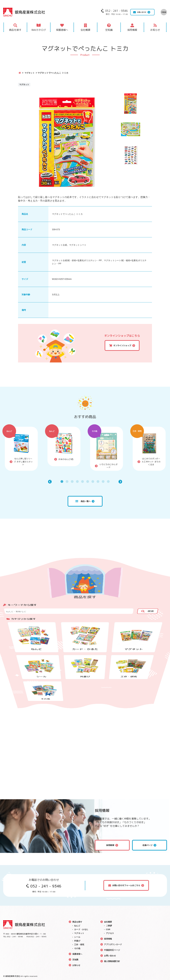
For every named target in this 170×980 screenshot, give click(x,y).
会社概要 (85, 30)
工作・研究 (137, 431)
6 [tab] (88, 482)
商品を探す (15, 30)
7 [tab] (93, 482)
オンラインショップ (122, 346)
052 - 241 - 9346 (46, 886)
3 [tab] (72, 482)
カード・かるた (82, 929)
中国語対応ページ (112, 950)
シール (77, 937)
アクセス (110, 933)
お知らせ (155, 30)
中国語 (164, 12)
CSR (108, 929)
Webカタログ (39, 30)
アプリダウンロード (114, 944)
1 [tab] (62, 482)
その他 (94, 431)
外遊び (77, 941)
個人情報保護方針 (112, 961)
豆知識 (109, 30)
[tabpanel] (21, 449)
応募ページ (147, 845)
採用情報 (132, 30)
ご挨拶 (109, 926)
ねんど (9, 431)
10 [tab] (108, 482)
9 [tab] (103, 482)
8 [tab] (98, 482)
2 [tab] (67, 482)
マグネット (30, 73)
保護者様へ (62, 30)
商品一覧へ (83, 501)
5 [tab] (82, 482)
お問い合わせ (142, 12)
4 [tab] (77, 482)
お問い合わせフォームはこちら (126, 885)
